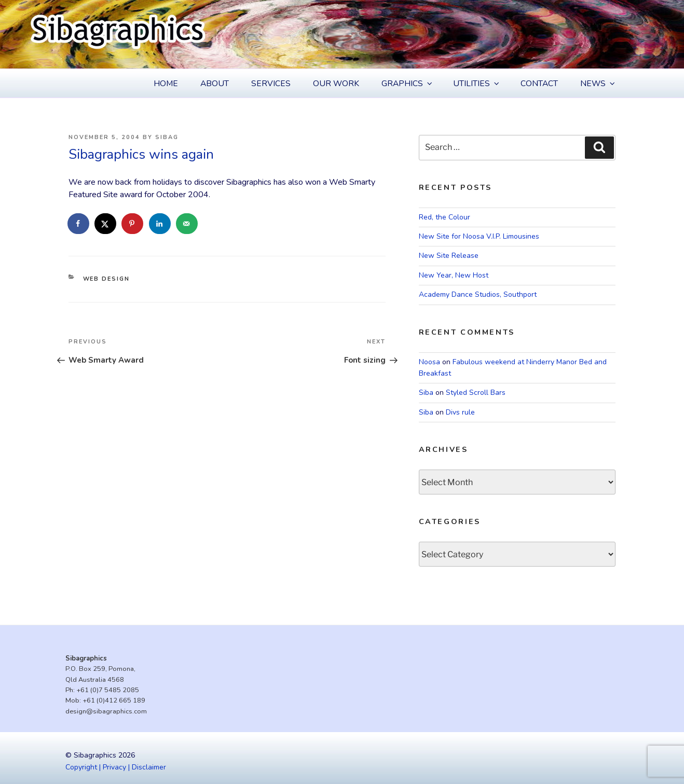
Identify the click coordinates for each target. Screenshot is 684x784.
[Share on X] (106, 224)
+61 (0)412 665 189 (114, 700)
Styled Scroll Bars (476, 393)
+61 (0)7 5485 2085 (108, 690)
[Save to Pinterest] (133, 224)
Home (166, 84)
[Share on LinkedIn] (160, 224)
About (215, 84)
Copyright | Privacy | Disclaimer (116, 767)
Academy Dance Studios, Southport (478, 294)
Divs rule (460, 412)
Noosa (429, 362)
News (598, 84)
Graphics (408, 84)
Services (271, 84)
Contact (539, 84)
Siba (426, 393)
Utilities (477, 84)
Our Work (336, 84)
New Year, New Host (454, 275)
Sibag (167, 137)
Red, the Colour (444, 217)
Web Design (107, 279)
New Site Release (449, 256)
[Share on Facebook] (79, 224)
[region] (342, 34)
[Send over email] (187, 224)
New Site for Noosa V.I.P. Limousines (479, 236)
